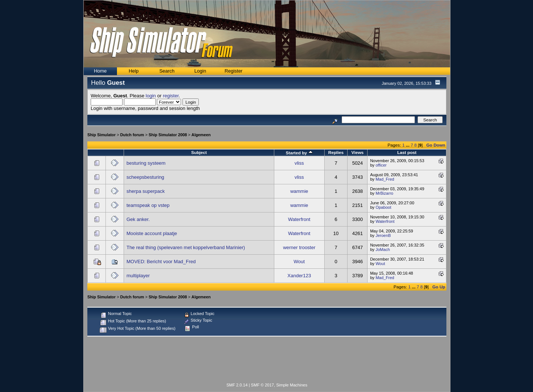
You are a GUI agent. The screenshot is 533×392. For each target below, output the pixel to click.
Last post (407, 152)
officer (381, 165)
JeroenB (383, 235)
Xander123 (299, 276)
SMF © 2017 (262, 385)
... (408, 145)
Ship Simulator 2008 (168, 135)
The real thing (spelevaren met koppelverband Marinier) (186, 247)
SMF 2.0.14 (237, 385)
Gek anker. (138, 219)
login (151, 96)
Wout (299, 262)
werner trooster (299, 247)
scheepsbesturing (145, 177)
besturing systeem (146, 163)
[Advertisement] (267, 361)
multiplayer (138, 276)
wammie (299, 191)
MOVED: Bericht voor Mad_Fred (161, 262)
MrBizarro (385, 193)
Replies (336, 152)
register (171, 96)
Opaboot (383, 207)
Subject (199, 152)
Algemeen (201, 135)
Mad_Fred (385, 179)
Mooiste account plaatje (152, 233)
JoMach (383, 249)
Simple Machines (292, 385)
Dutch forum (132, 135)
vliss (299, 163)
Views (357, 152)
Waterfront (299, 219)
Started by (299, 153)
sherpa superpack (146, 191)
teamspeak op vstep (148, 205)
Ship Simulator (101, 135)
